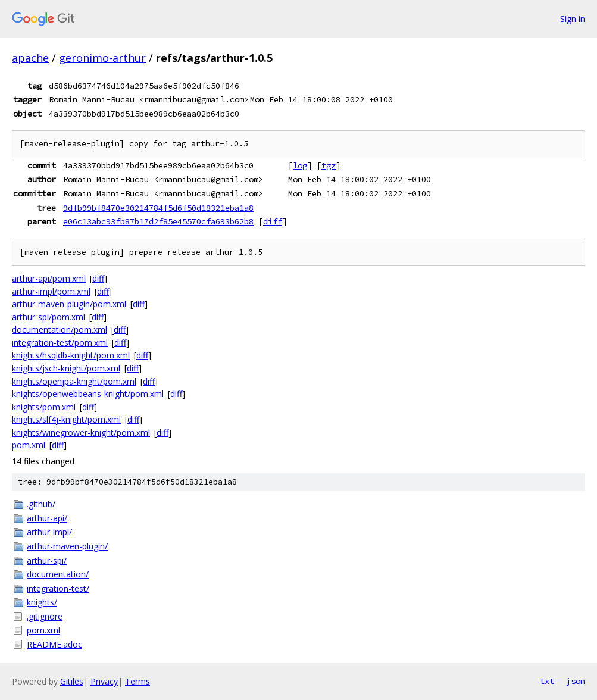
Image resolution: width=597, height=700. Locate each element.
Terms (137, 681)
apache (30, 58)
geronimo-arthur (102, 58)
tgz (329, 165)
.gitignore (45, 616)
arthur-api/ (47, 518)
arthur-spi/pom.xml (49, 317)
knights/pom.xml (44, 407)
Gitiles (72, 681)
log (300, 165)
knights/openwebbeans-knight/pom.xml (88, 394)
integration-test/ (58, 588)
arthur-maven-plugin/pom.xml (69, 304)
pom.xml (29, 445)
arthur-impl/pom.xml (51, 291)
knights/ (42, 602)
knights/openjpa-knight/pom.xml (74, 381)
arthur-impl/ (49, 532)
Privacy (104, 681)
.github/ (41, 504)
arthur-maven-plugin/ (67, 546)
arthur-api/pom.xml (49, 278)
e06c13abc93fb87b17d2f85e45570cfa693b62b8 (158, 221)
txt (547, 681)
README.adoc (54, 644)
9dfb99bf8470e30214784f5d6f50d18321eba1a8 (158, 208)
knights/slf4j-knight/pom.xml (66, 419)
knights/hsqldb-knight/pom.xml (71, 355)
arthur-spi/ (47, 560)
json (576, 681)
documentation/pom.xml (60, 329)
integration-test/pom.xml (60, 343)
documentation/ (58, 574)
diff (273, 221)
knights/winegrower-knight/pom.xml (81, 432)
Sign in (573, 19)
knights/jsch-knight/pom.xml (66, 368)
